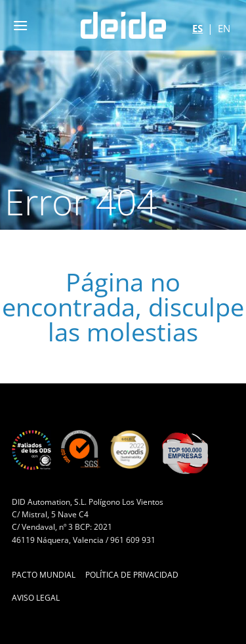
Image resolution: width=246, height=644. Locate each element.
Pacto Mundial (44, 575)
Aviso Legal (36, 598)
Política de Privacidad (132, 575)
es (197, 28)
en (224, 28)
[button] (20, 25)
